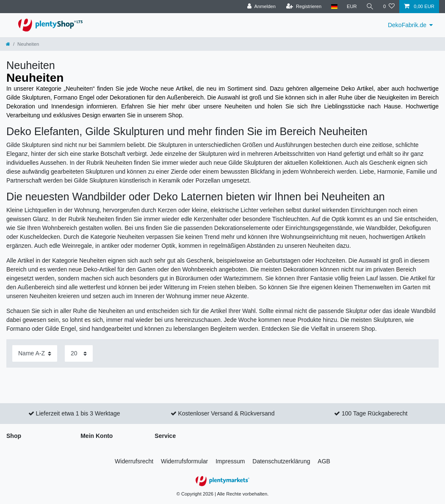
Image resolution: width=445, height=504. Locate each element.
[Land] (334, 7)
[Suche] (370, 7)
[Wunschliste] (389, 7)
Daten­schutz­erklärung (281, 461)
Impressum (230, 461)
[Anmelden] (261, 7)
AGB (324, 461)
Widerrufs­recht (134, 461)
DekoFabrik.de (407, 25)
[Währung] (352, 7)
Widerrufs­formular (184, 461)
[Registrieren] (304, 7)
